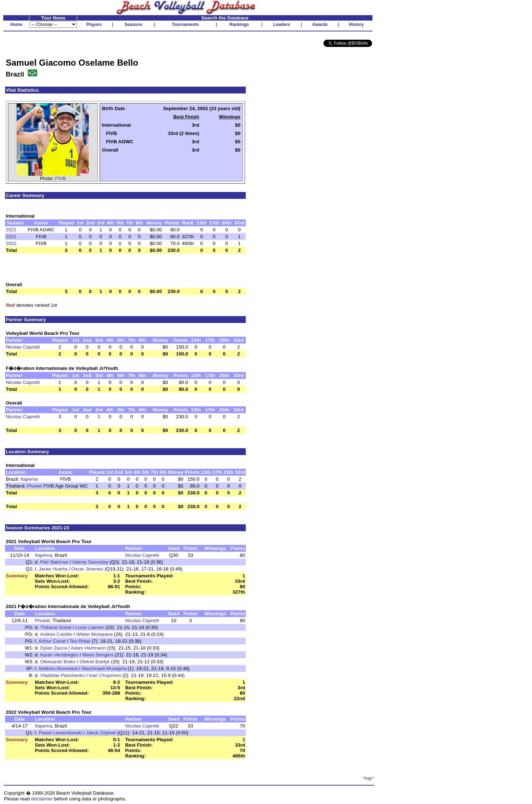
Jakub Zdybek (101, 733)
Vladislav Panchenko (62, 675)
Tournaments (185, 25)
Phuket (35, 486)
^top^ (368, 778)
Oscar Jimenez (87, 569)
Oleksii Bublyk (95, 662)
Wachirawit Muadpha (104, 668)
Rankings (239, 25)
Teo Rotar (80, 641)
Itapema (29, 479)
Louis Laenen (90, 627)
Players (94, 25)
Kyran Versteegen (59, 655)
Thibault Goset (56, 627)
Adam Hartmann (88, 648)
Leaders (282, 25)
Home (16, 25)
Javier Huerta (53, 569)
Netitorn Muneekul (58, 668)
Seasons (133, 25)
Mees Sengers (98, 655)
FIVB (61, 178)
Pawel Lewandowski (60, 733)
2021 (11, 230)
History (356, 25)
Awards (320, 25)
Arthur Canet (52, 641)
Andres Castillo (56, 634)
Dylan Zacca (53, 648)
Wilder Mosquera (94, 634)
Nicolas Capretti (23, 347)
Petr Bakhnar (54, 562)
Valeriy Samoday (90, 562)
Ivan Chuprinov (105, 675)
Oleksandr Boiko (58, 662)
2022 (11, 243)
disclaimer (42, 799)
